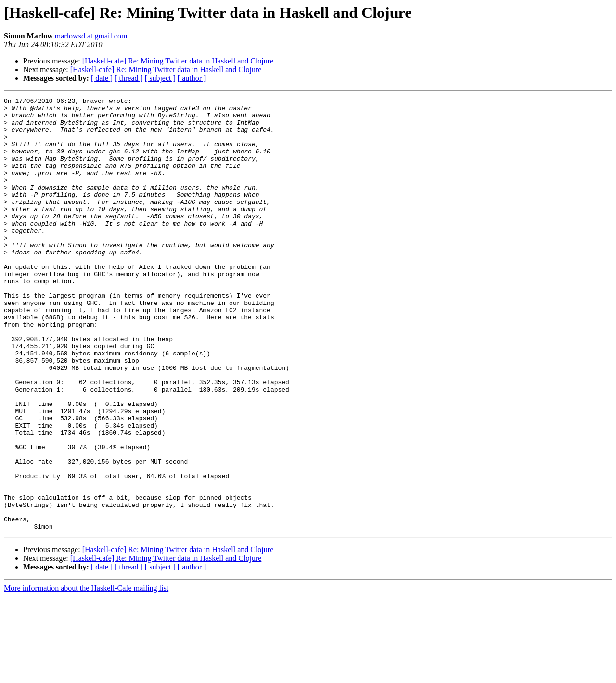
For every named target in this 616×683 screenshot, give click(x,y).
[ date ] (102, 78)
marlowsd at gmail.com (91, 36)
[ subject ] (160, 78)
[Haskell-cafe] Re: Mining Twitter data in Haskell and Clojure (178, 61)
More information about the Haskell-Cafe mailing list (86, 675)
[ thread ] (129, 78)
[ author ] (192, 78)
